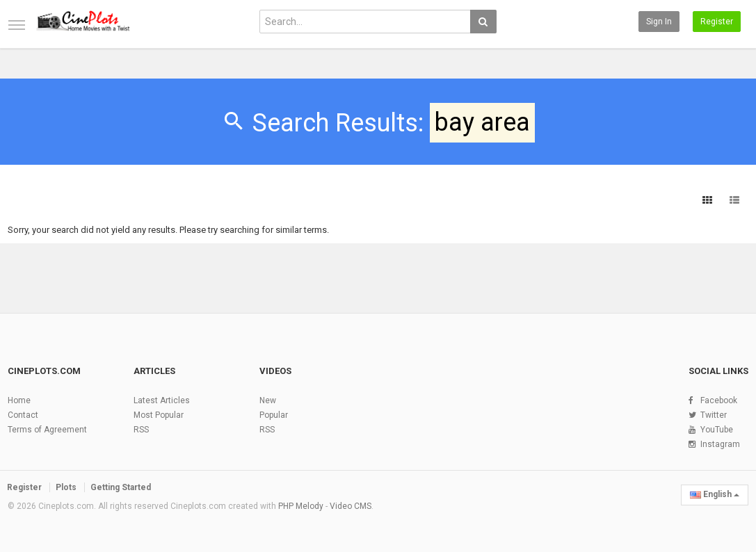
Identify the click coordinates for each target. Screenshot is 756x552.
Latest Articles (162, 400)
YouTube (717, 430)
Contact (23, 415)
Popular (274, 415)
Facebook (719, 400)
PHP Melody (301, 506)
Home (19, 400)
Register (717, 22)
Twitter (714, 415)
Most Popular (159, 415)
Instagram (720, 444)
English (715, 494)
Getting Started (121, 487)
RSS (141, 430)
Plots (66, 487)
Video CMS (351, 506)
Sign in (659, 22)
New (268, 400)
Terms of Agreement (47, 430)
